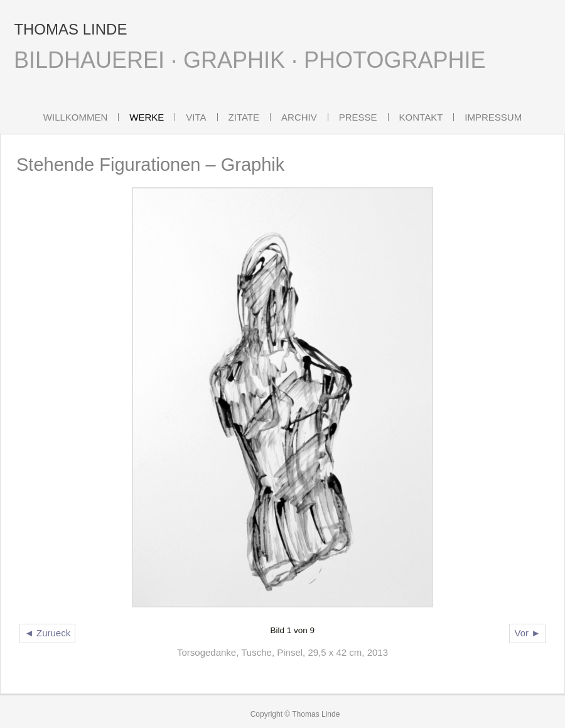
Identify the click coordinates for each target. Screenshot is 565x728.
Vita (196, 117)
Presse (358, 117)
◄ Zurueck (47, 633)
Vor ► (527, 633)
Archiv (299, 117)
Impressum (493, 117)
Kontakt (421, 117)
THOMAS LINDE (70, 29)
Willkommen (76, 117)
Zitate (244, 117)
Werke (147, 117)
